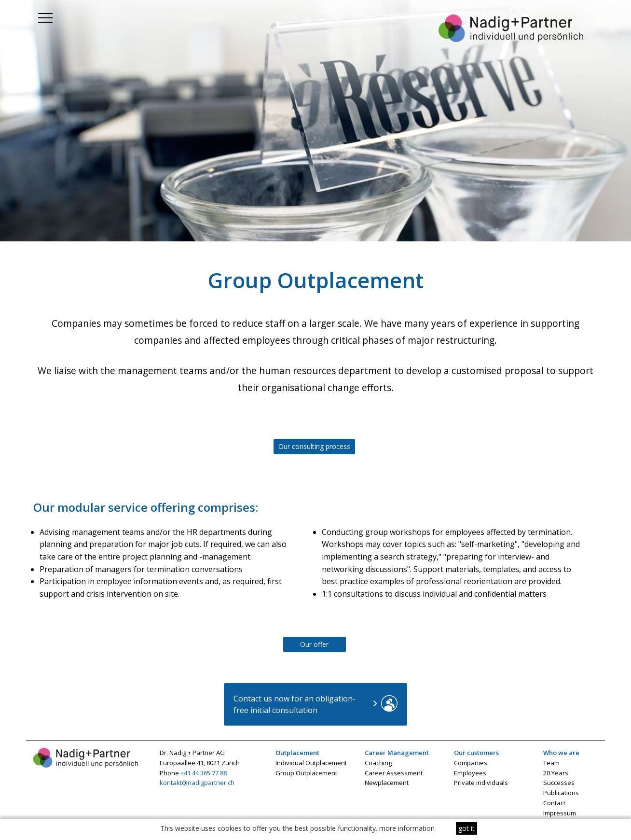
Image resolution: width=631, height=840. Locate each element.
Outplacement (297, 753)
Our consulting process (314, 446)
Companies (471, 763)
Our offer (314, 644)
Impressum (560, 813)
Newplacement (387, 783)
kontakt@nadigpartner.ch (197, 783)
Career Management (397, 753)
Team (551, 763)
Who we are (561, 753)
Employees (470, 773)
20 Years (556, 773)
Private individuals (481, 783)
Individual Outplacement (311, 763)
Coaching (378, 763)
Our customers (476, 753)
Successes (559, 783)
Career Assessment (394, 773)
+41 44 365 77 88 (204, 773)
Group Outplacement (306, 773)
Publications (561, 793)
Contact (554, 803)
